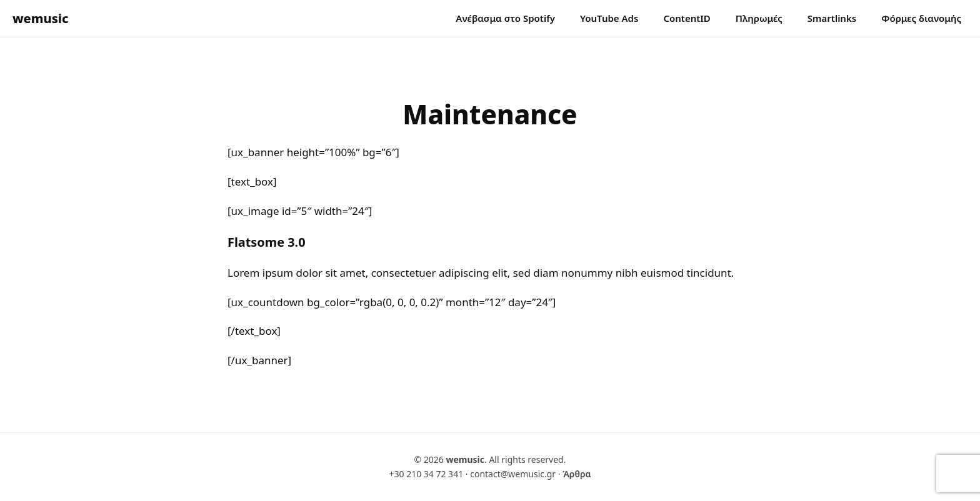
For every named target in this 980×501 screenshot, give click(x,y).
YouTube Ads (609, 18)
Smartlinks (832, 18)
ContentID (687, 18)
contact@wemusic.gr (513, 474)
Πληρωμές (759, 18)
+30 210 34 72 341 (426, 474)
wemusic (41, 18)
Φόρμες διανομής (921, 18)
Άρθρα (577, 474)
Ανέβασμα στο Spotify (505, 18)
